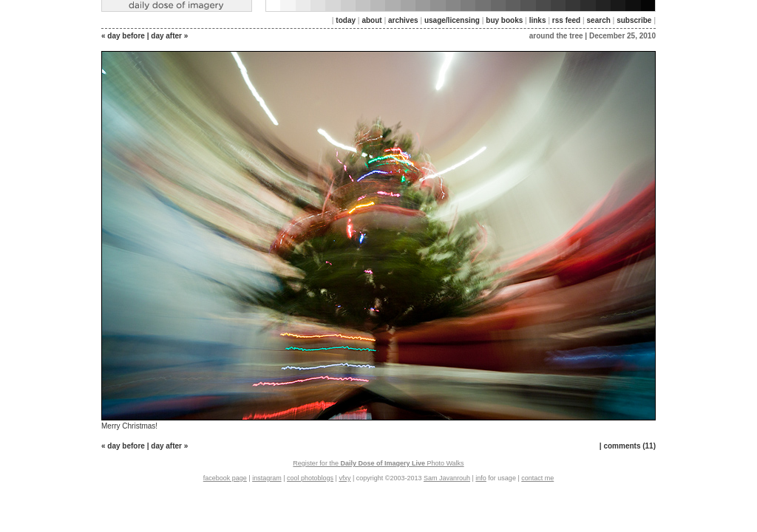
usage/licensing (452, 20)
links (538, 20)
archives (403, 20)
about (371, 20)
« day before (123, 36)
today (346, 20)
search (599, 20)
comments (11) (629, 446)
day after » (169, 36)
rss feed (566, 20)
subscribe (634, 20)
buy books (504, 20)
